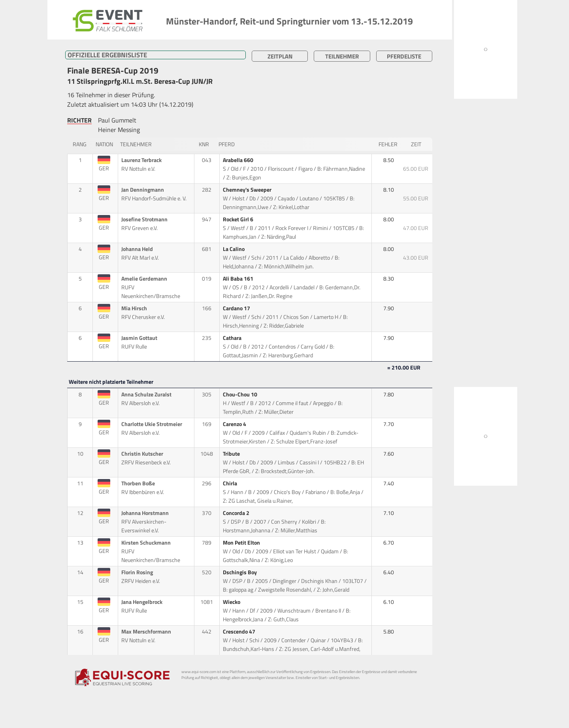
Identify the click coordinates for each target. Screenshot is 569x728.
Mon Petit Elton (242, 543)
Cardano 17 (237, 308)
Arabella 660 (239, 160)
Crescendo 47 (240, 632)
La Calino (234, 249)
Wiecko (232, 602)
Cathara (233, 338)
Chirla (231, 483)
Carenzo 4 (235, 424)
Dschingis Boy (240, 572)
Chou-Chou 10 (241, 394)
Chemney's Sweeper (248, 190)
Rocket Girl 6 (239, 219)
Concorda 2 (237, 513)
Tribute (232, 454)
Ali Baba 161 (239, 279)
